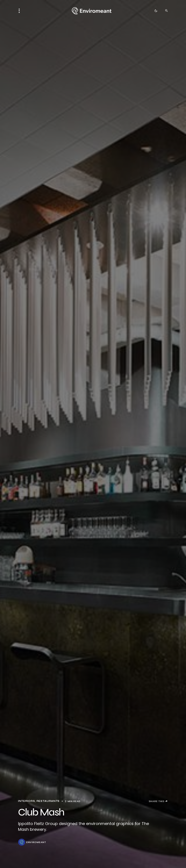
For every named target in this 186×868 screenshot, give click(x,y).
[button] (21, 11)
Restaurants (48, 801)
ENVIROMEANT (36, 842)
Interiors (26, 801)
